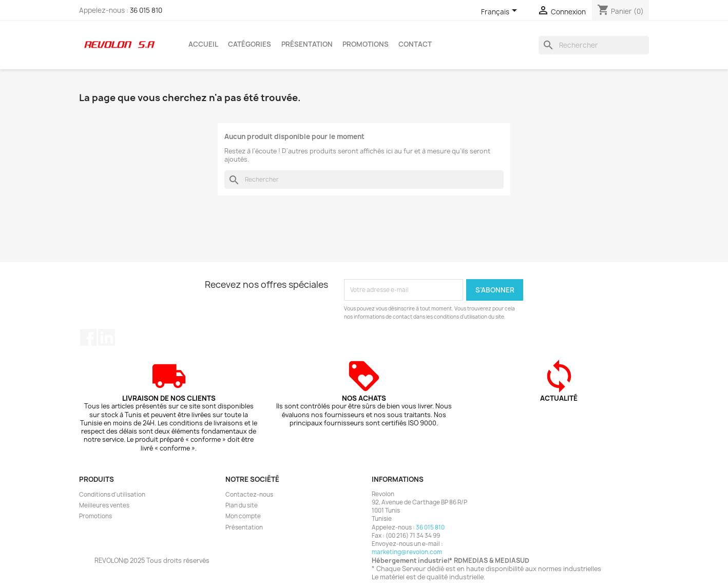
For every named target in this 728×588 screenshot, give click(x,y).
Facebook (89, 337)
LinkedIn (107, 337)
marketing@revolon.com (407, 552)
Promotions (366, 44)
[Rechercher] (594, 45)
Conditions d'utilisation (112, 495)
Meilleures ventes (104, 505)
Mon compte (243, 516)
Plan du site (242, 505)
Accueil (203, 44)
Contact (415, 44)
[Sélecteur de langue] (501, 12)
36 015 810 (146, 10)
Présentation (307, 44)
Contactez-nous (249, 495)
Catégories (250, 44)
